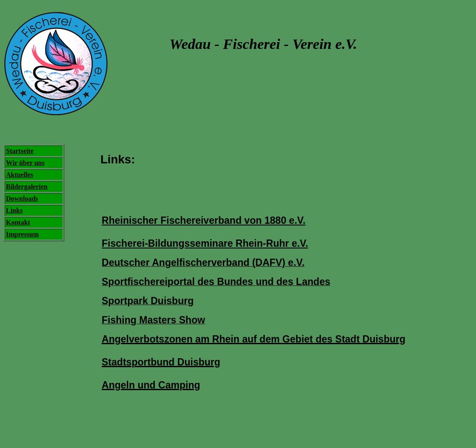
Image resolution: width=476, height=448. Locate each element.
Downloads (22, 198)
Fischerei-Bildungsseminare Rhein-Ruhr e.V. (205, 243)
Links (14, 210)
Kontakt (18, 222)
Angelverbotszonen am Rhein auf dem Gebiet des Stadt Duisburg (254, 339)
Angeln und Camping (151, 385)
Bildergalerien (27, 187)
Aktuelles (20, 175)
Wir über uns (25, 163)
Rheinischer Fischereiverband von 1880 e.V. (204, 220)
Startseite (20, 151)
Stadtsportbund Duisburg (161, 362)
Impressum (22, 234)
